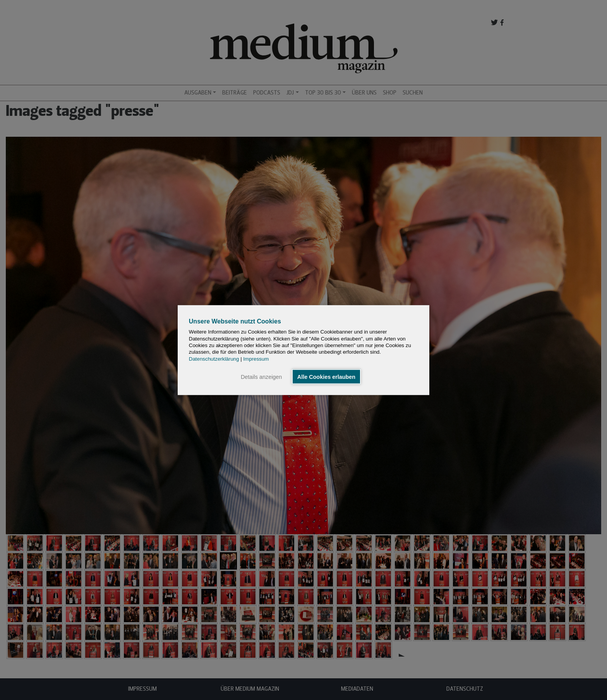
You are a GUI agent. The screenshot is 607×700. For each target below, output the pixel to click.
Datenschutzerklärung (214, 359)
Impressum (256, 359)
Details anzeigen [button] (261, 377)
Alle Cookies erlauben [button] (326, 377)
